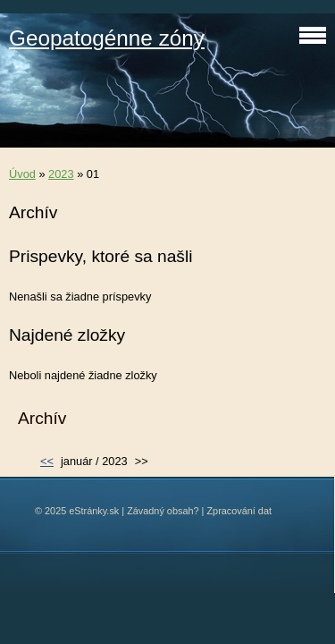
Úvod (22, 174)
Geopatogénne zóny (107, 38)
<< (47, 461)
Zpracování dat (239, 511)
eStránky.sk (94, 511)
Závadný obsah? (163, 511)
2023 (61, 174)
